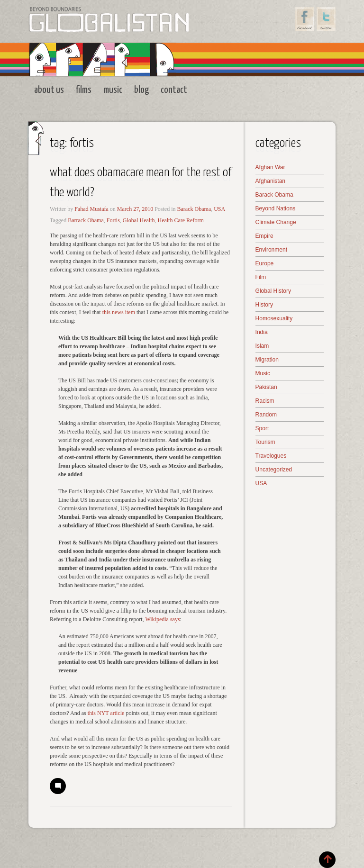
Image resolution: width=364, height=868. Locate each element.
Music (113, 90)
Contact (174, 90)
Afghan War (270, 167)
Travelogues (271, 456)
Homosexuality (274, 318)
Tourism (265, 442)
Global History (273, 291)
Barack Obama (194, 209)
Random (266, 415)
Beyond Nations (276, 208)
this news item (119, 312)
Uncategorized (274, 470)
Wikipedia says (162, 619)
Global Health (139, 220)
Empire (264, 236)
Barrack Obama (86, 220)
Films (84, 90)
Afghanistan (270, 181)
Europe (265, 263)
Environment (271, 250)
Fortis (113, 220)
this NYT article (105, 713)
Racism (265, 401)
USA (219, 209)
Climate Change (276, 222)
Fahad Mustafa (91, 209)
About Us (49, 90)
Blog (141, 90)
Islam (262, 346)
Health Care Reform (180, 220)
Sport (262, 428)
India (262, 332)
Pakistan (266, 387)
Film (261, 277)
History (264, 305)
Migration (267, 360)
